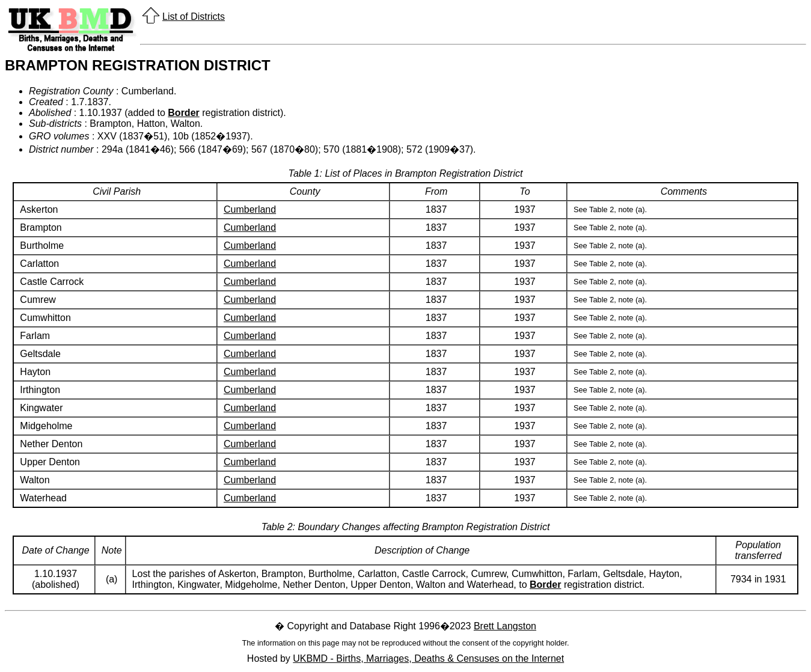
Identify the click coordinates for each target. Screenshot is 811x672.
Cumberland (250, 209)
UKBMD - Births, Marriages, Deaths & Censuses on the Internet (428, 658)
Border (183, 113)
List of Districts (194, 17)
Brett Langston (505, 626)
